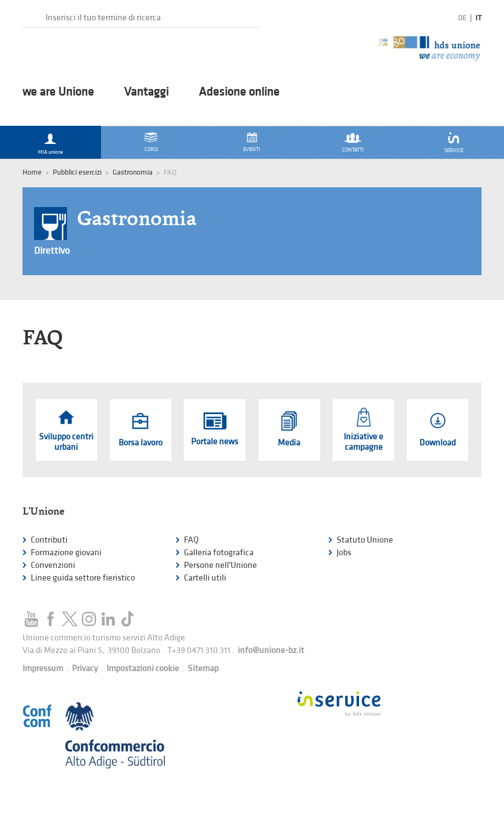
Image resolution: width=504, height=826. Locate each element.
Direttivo (52, 251)
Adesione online (239, 92)
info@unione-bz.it (271, 651)
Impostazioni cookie (143, 669)
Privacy (85, 669)
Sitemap (203, 669)
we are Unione (58, 92)
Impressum (43, 669)
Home (32, 172)
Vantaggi (146, 92)
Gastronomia (133, 172)
